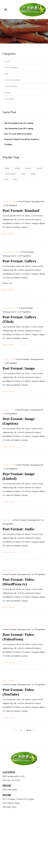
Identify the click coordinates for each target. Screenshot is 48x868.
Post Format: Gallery (19, 261)
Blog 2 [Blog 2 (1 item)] (40, 168)
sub (6, 74)
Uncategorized (12, 80)
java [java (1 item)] (6, 180)
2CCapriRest (12, 205)
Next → (30, 730)
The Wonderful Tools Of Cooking (19, 123)
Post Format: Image (19, 368)
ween (7, 93)
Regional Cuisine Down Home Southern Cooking (22, 142)
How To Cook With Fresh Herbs (18, 134)
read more (9, 234)
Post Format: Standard (21, 210)
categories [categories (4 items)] (10, 174)
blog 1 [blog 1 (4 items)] (28, 168)
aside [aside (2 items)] (7, 168)
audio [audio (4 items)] (17, 168)
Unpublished (11, 86)
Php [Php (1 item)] (15, 180)
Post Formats (12, 68)
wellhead (10, 99)
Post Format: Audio (18, 529)
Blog (7, 61)
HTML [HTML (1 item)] (33, 174)
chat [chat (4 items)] (23, 174)
